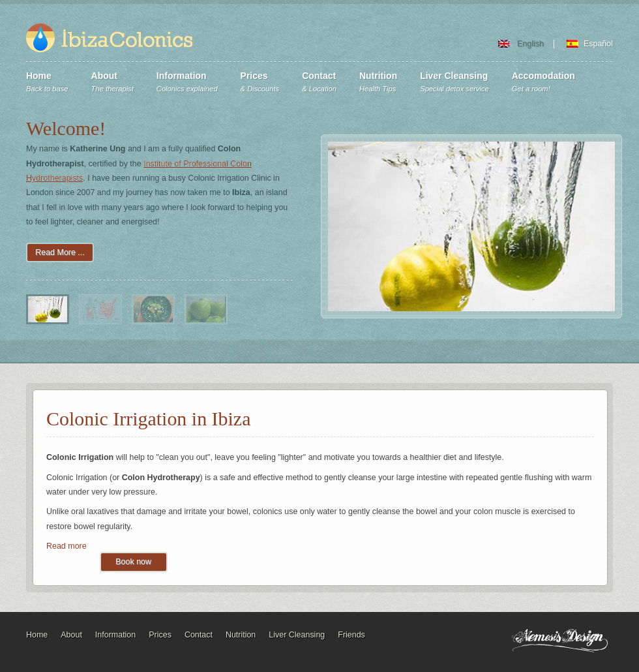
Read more (67, 546)
